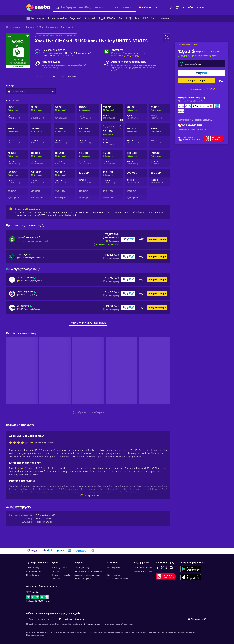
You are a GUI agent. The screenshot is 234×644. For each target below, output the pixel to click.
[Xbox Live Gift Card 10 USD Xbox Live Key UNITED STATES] (88, 112)
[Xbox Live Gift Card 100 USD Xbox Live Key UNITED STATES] (136, 158)
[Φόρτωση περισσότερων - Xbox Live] (107, 52)
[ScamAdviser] (190, 125)
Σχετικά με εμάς (33, 568)
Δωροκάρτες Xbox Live (59, 27)
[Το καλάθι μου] (177, 7)
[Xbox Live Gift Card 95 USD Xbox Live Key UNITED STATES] (112, 158)
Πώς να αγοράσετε (59, 568)
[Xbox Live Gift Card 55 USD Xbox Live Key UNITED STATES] (17, 194)
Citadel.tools (23, 306)
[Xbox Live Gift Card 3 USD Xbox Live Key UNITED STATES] (41, 112)
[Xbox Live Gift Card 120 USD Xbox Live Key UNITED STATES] (160, 158)
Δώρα (110, 571)
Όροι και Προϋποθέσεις (163, 632)
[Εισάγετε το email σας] (42, 619)
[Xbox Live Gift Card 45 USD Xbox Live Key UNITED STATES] (88, 135)
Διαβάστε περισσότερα (88, 496)
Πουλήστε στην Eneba (143, 568)
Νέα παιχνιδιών (114, 568)
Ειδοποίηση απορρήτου (185, 632)
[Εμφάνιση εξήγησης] (43, 258)
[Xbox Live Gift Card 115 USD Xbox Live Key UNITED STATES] (88, 194)
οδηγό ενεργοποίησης (130, 56)
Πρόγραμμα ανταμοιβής (61, 575)
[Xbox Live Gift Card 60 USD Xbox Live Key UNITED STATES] (136, 135)
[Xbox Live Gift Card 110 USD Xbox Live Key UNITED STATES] (64, 194)
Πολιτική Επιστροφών (83, 579)
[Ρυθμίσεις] (149, 7)
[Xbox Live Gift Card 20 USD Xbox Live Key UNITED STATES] (136, 112)
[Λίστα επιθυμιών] (170, 7)
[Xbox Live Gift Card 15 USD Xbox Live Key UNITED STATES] (112, 112)
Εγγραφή (202, 7)
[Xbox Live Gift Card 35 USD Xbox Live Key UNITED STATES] (41, 135)
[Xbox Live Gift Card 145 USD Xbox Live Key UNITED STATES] (41, 177)
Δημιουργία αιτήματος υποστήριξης (88, 575)
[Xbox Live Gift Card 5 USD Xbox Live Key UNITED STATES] (64, 112)
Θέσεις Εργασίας (33, 575)
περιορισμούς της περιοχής (64, 56)
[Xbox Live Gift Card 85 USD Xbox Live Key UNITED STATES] (64, 158)
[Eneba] (38, 7)
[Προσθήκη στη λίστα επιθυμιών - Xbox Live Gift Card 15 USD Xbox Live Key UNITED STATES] (167, 38)
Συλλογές (55, 571)
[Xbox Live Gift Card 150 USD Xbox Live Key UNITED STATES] (64, 177)
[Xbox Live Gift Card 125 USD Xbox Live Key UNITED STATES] (17, 177)
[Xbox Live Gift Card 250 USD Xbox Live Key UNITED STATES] (160, 177)
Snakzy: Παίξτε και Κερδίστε (119, 579)
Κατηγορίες (31, 27)
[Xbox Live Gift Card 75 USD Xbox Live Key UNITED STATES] (17, 158)
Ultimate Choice (25, 278)
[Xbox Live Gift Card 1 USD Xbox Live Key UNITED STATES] (17, 112)
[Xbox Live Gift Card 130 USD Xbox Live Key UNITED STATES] (112, 194)
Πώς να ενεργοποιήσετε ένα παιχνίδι (89, 571)
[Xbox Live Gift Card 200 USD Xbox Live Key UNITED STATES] (136, 177)
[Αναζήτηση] (94, 7)
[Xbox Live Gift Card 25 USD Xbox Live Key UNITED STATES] (160, 112)
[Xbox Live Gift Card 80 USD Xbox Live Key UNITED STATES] (41, 158)
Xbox (42, 27)
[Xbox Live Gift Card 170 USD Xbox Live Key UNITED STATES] (88, 177)
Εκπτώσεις (56, 579)
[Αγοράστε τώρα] (201, 73)
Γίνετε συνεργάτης (115, 575)
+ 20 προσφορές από (201, 89)
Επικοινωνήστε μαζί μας (36, 571)
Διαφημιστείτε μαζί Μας (143, 571)
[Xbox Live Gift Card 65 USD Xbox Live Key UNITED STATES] (41, 194)
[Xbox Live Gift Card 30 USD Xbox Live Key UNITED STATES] (17, 135)
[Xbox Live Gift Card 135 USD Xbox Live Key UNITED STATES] (136, 194)
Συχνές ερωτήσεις (82, 568)
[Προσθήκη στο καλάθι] (221, 81)
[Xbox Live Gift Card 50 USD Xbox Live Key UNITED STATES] (112, 135)
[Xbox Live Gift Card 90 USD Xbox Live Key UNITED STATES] (88, 158)
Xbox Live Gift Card (24, 468)
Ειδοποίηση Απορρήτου (94, 624)
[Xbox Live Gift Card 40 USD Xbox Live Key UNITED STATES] (64, 135)
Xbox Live (141, 53)
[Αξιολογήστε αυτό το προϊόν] (19, 443)
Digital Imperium (25, 292)
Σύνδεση (188, 7)
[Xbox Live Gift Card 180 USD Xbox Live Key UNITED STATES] (112, 177)
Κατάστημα (17, 27)
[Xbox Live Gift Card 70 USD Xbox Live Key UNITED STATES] (160, 135)
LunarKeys (22, 255)
